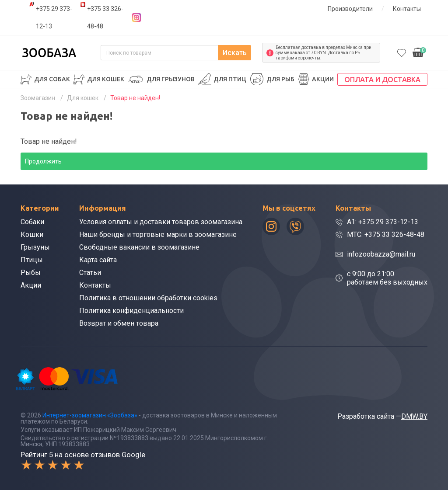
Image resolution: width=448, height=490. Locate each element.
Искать (235, 53)
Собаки (32, 222)
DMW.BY (414, 416)
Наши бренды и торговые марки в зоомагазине (158, 235)
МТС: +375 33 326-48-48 (386, 235)
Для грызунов (171, 79)
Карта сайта (98, 260)
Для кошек (106, 79)
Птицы (32, 260)
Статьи (90, 273)
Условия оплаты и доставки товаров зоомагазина (161, 222)
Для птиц (230, 79)
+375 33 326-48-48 (105, 17)
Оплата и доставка (382, 80)
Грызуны (35, 247)
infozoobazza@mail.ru (381, 254)
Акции (323, 79)
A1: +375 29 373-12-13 (383, 222)
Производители (350, 9)
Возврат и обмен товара (119, 323)
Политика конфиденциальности (131, 311)
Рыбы (31, 273)
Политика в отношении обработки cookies (148, 298)
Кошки (32, 235)
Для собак (52, 79)
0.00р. (419, 52)
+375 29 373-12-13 (54, 17)
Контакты (407, 9)
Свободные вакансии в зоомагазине (139, 247)
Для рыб (280, 79)
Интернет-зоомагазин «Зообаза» (90, 415)
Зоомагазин (38, 98)
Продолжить (43, 161)
